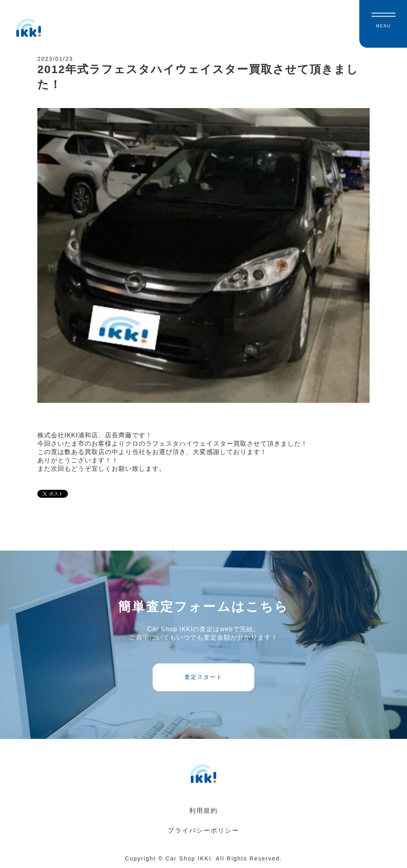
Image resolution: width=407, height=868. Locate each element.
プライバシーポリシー (203, 830)
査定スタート (203, 677)
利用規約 (203, 811)
